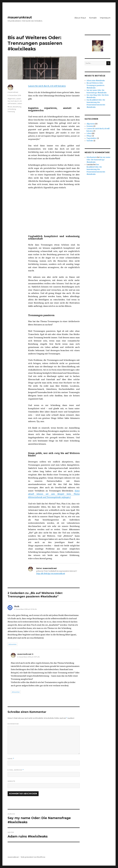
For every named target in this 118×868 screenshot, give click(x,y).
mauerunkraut (20, 17)
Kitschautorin (92, 157)
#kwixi (10, 107)
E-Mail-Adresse (16, 770)
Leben (20, 103)
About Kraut (80, 18)
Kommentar (13, 724)
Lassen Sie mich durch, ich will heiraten (47, 86)
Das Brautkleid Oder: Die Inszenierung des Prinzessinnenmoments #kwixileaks (96, 169)
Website (11, 781)
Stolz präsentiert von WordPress (33, 857)
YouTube (90, 141)
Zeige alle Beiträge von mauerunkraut (51, 574)
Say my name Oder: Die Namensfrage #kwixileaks (98, 160)
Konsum (90, 126)
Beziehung (17, 107)
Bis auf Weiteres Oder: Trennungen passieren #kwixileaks (95, 85)
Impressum (105, 18)
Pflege (89, 136)
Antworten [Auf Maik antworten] (13, 644)
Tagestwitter (91, 138)
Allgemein (11, 99)
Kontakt (93, 18)
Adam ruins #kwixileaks (96, 81)
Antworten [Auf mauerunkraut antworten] (16, 692)
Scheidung (12, 109)
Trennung (11, 112)
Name (11, 759)
